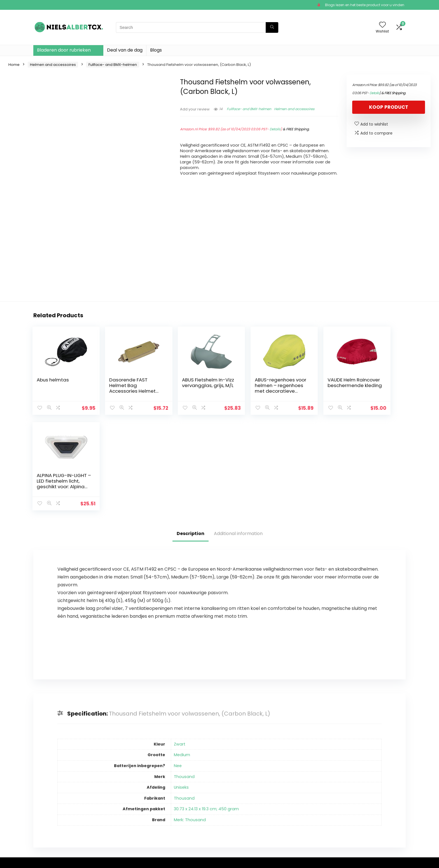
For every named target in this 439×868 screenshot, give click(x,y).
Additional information (238, 438)
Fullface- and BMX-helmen (113, 65)
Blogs (156, 50)
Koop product (389, 107)
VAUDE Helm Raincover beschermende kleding (308, 388)
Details (275, 129)
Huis (165, 790)
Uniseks (181, 692)
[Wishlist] (382, 25)
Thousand (184, 681)
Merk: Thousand (190, 724)
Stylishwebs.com (89, 860)
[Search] (272, 27)
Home (14, 65)
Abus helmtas (52, 380)
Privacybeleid (235, 790)
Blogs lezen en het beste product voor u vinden (365, 5)
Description (191, 438)
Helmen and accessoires (53, 65)
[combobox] (347, 791)
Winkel (168, 798)
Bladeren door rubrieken (64, 50)
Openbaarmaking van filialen (243, 808)
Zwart (180, 649)
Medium (182, 659)
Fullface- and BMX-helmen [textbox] (346, 792)
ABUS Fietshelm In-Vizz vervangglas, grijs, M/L (185, 385)
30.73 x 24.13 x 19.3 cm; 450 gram (206, 713)
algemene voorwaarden (245, 798)
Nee (178, 670)
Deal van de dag (125, 50)
